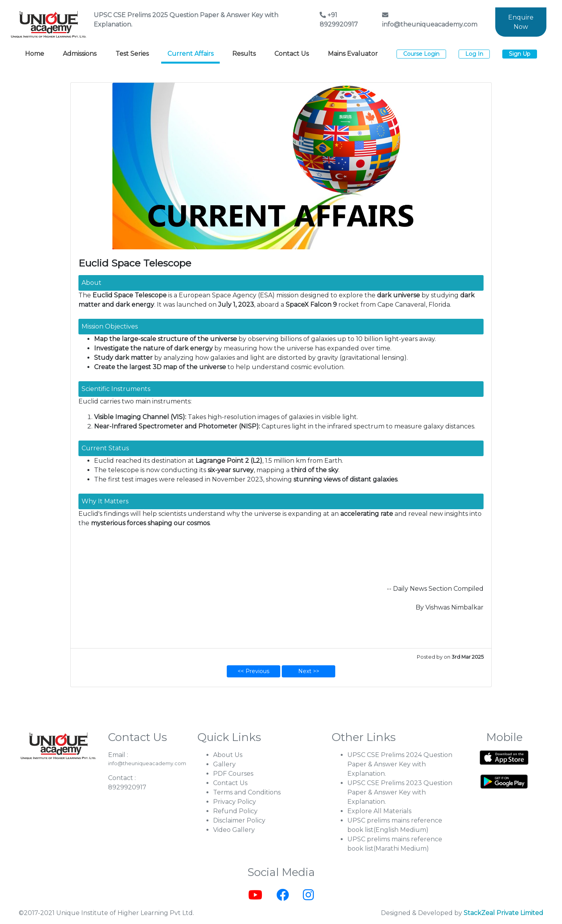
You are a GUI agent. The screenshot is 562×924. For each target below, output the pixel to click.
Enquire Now (521, 22)
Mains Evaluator (353, 54)
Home (35, 54)
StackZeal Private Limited (503, 913)
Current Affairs (190, 54)
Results (244, 54)
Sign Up (520, 54)
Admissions (80, 54)
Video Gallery (234, 830)
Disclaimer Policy (239, 820)
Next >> (309, 671)
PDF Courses (233, 774)
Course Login (421, 54)
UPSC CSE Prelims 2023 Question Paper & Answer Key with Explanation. (400, 792)
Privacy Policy (235, 802)
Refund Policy (235, 811)
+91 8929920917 (339, 20)
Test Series (132, 54)
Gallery (224, 764)
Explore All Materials (379, 811)
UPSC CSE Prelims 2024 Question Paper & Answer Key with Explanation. (400, 764)
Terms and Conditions (247, 792)
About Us (228, 755)
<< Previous (253, 671)
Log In (474, 54)
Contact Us (292, 54)
